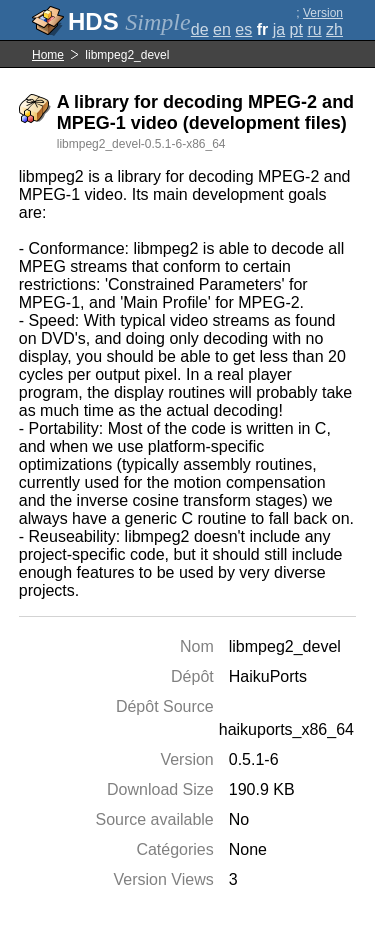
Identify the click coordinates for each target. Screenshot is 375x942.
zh (334, 29)
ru (314, 29)
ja (279, 29)
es (243, 29)
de (200, 29)
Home (48, 55)
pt (296, 29)
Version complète (318, 20)
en (222, 29)
